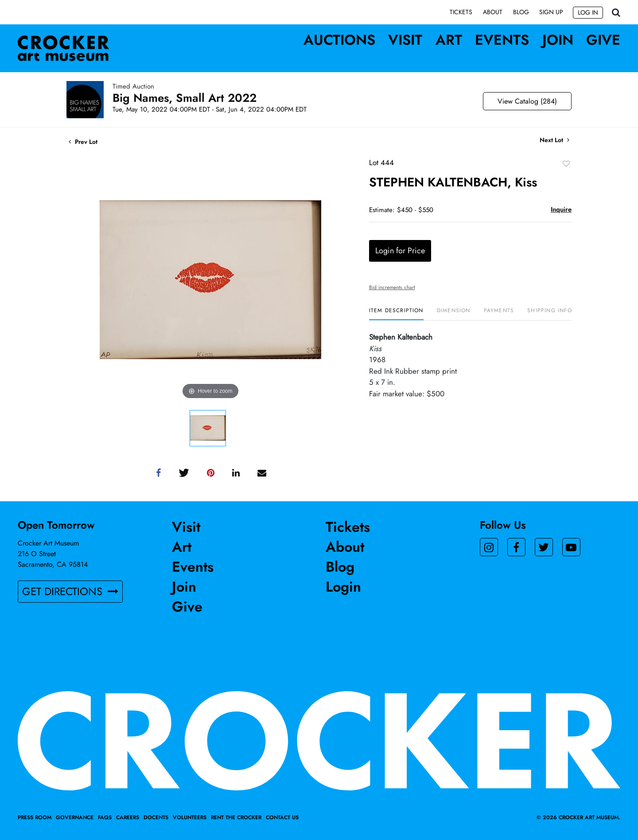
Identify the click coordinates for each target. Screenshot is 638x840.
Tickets (461, 12)
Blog (521, 12)
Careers (128, 817)
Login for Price (400, 251)
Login (343, 587)
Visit (405, 40)
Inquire (561, 209)
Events (502, 40)
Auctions (339, 40)
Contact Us (282, 817)
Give (603, 40)
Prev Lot (83, 142)
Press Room (35, 817)
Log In (588, 12)
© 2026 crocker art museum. (578, 817)
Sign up (551, 12)
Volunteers (190, 817)
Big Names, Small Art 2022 (185, 98)
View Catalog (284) (527, 101)
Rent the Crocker (236, 817)
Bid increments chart (392, 287)
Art (449, 40)
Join (558, 40)
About (493, 12)
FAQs (105, 817)
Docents (156, 817)
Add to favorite (566, 163)
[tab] (396, 314)
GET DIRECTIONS (70, 592)
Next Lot (554, 140)
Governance (75, 817)
